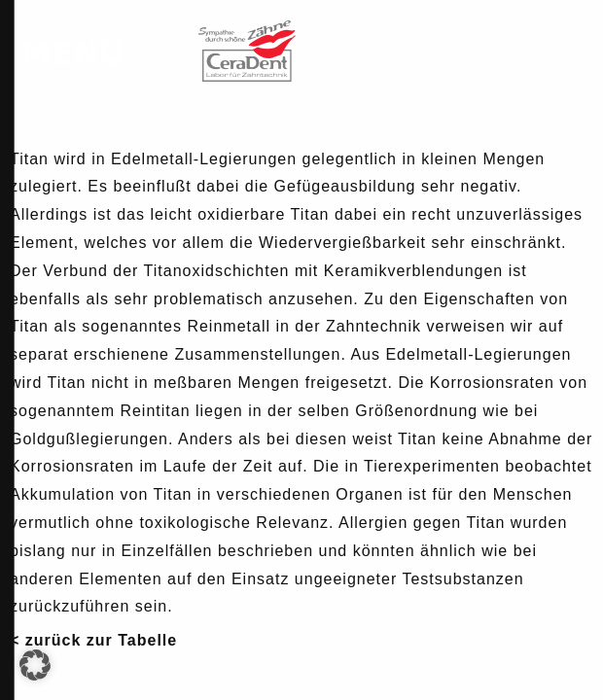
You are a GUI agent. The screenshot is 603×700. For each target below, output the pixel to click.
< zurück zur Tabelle (93, 640)
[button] (35, 665)
